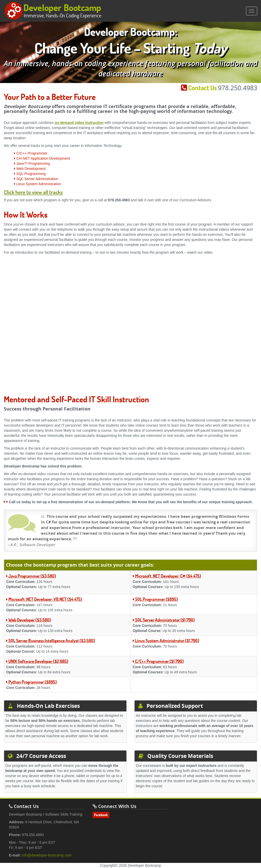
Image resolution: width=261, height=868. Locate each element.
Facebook (101, 815)
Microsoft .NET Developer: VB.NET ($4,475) (44, 599)
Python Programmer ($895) (31, 682)
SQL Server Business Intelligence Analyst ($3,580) (51, 641)
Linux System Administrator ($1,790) (166, 641)
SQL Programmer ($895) (155, 599)
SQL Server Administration (36, 179)
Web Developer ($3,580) (29, 620)
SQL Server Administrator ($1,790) (164, 620)
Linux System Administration (38, 184)
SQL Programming (30, 174)
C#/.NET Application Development (42, 158)
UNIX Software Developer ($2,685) (37, 661)
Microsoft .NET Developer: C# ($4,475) (167, 576)
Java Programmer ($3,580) (31, 576)
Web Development (30, 169)
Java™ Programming (32, 163)
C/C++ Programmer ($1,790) (158, 661)
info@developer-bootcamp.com (47, 855)
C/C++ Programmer (31, 153)
